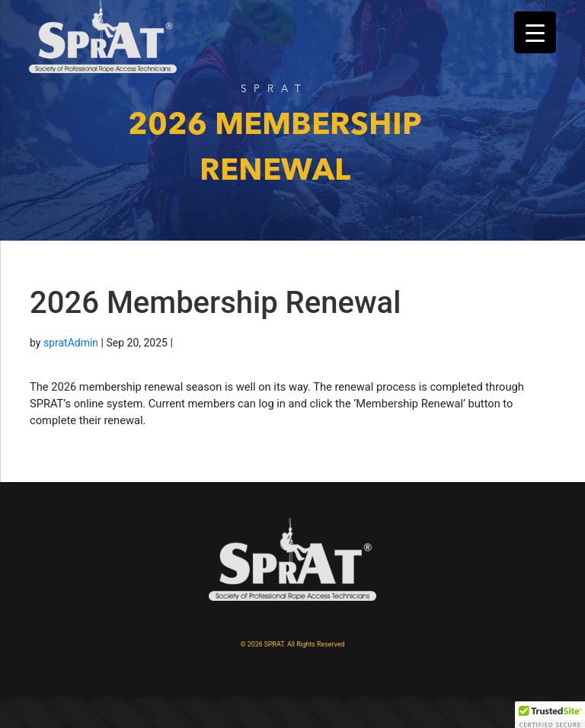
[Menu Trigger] (535, 32)
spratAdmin (71, 343)
